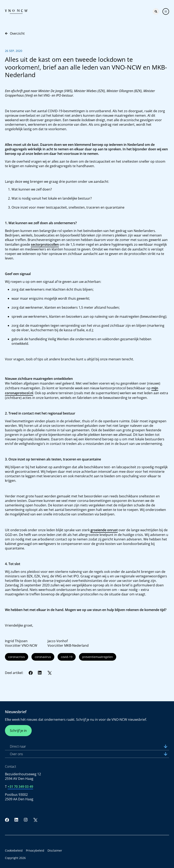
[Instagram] (26, 820)
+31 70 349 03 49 (20, 787)
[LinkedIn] (40, 673)
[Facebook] (31, 673)
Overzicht (15, 33)
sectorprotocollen (45, 244)
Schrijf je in (18, 731)
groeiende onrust (104, 530)
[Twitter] (49, 673)
